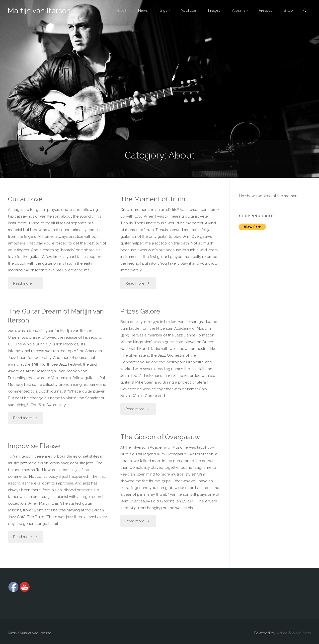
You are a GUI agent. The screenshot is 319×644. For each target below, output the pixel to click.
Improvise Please (32, 446)
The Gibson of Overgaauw (158, 437)
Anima (281, 633)
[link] (304, 11)
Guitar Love (23, 199)
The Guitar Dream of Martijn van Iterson (54, 316)
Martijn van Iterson (39, 11)
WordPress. (302, 633)
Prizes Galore (139, 311)
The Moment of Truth (151, 199)
